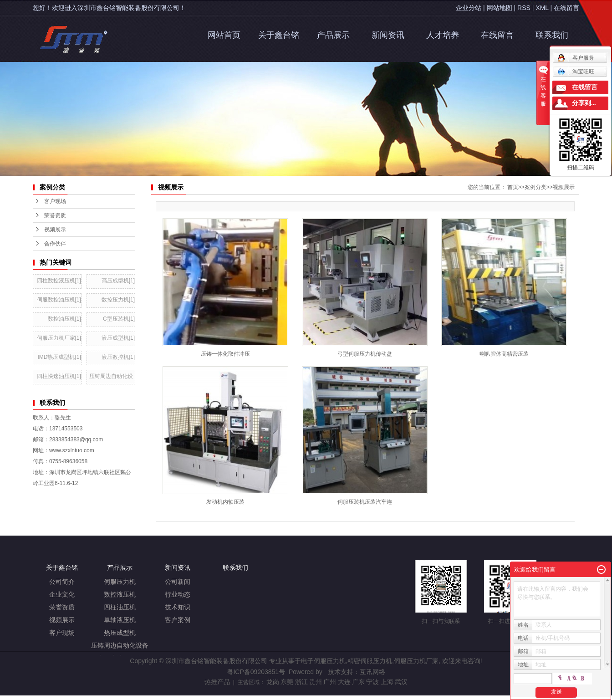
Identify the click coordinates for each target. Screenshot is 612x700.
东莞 (287, 682)
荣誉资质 (62, 607)
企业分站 (469, 8)
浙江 (301, 682)
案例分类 (535, 187)
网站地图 (500, 8)
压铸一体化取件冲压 (225, 354)
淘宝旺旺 (576, 72)
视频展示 (564, 187)
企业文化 (62, 595)
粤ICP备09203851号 (256, 672)
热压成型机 (120, 633)
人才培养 (443, 35)
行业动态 (178, 595)
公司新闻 (178, 582)
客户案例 (178, 620)
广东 (358, 682)
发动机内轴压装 (225, 502)
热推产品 (217, 682)
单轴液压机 (120, 620)
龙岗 (273, 682)
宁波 (372, 682)
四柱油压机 (120, 607)
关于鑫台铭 (279, 35)
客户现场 (62, 633)
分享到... (584, 103)
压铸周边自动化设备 (120, 646)
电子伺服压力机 (323, 661)
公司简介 (62, 582)
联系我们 (552, 35)
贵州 (316, 682)
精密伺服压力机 (370, 661)
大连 (344, 682)
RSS (524, 8)
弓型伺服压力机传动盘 (365, 354)
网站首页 (224, 35)
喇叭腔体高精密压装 (504, 354)
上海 (387, 682)
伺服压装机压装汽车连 (365, 502)
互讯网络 (372, 672)
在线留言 (566, 8)
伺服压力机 (120, 582)
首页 (513, 187)
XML (542, 8)
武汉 (401, 682)
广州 (330, 682)
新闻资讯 (388, 35)
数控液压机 (120, 595)
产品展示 (333, 35)
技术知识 (178, 607)
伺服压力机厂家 (416, 661)
